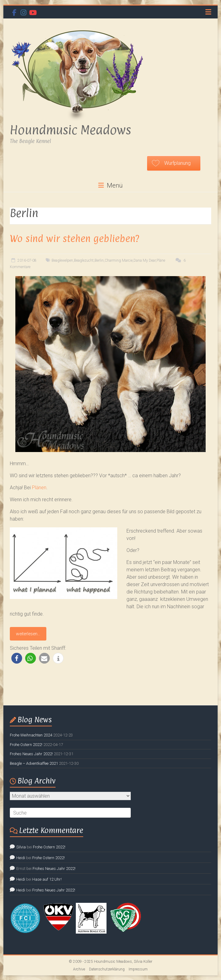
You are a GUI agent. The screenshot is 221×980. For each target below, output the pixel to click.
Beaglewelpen (62, 260)
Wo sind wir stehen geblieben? (75, 238)
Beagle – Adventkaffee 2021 (34, 763)
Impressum (138, 969)
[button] (17, 658)
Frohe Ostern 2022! (26, 745)
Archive (79, 969)
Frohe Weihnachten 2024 (31, 735)
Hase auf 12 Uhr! (47, 879)
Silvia (21, 847)
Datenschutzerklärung (107, 969)
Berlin (99, 260)
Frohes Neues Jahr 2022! (31, 754)
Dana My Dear (145, 260)
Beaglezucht (84, 260)
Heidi (21, 858)
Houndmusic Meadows (70, 130)
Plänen (39, 488)
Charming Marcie (119, 260)
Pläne (161, 260)
